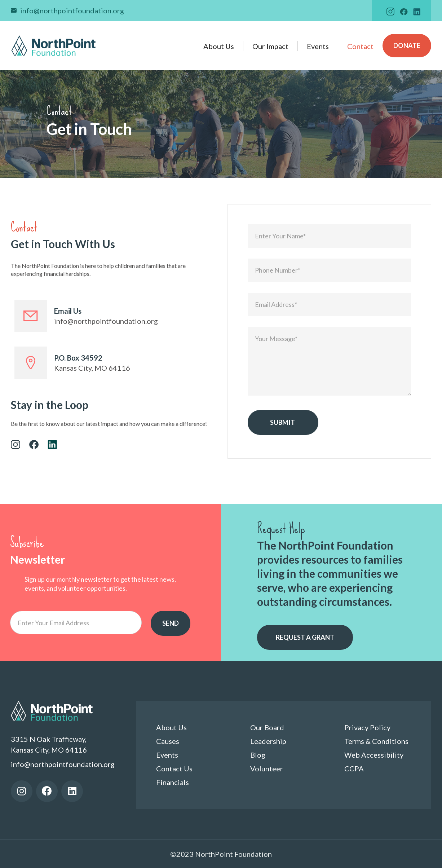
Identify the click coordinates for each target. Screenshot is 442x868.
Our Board (267, 727)
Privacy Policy (367, 727)
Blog (258, 755)
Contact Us (174, 768)
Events (318, 46)
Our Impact (270, 46)
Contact (360, 46)
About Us (219, 46)
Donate (407, 45)
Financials (173, 782)
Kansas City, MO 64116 (92, 368)
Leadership (268, 741)
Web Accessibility (374, 755)
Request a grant (305, 637)
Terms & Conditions (376, 741)
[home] (54, 46)
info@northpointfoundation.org (72, 10)
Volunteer (267, 768)
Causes (168, 741)
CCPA (354, 768)
